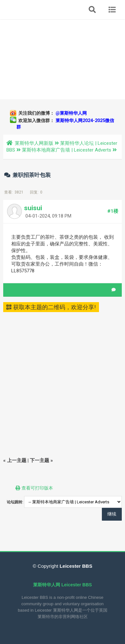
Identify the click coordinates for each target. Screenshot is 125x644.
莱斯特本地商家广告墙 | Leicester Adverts (67, 150)
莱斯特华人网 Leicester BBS (62, 585)
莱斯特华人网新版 (34, 143)
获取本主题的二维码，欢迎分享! (51, 307)
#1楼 (113, 211)
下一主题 (40, 460)
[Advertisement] (62, 59)
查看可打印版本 (37, 488)
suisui (33, 208)
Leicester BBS (75, 566)
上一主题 (17, 460)
